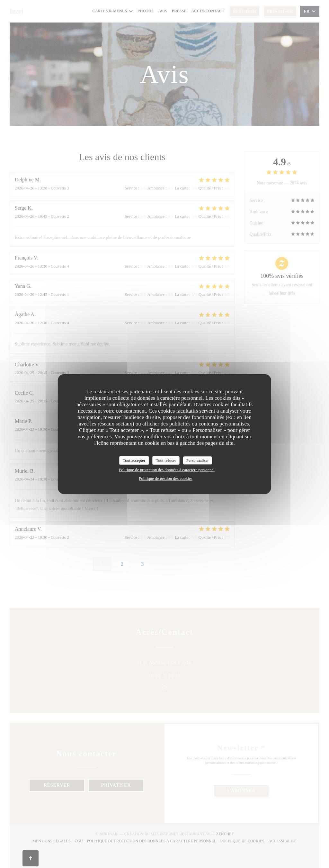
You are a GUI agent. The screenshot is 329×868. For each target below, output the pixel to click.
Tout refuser (166, 460)
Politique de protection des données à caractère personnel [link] (167, 470)
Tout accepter (134, 460)
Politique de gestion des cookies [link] (166, 478)
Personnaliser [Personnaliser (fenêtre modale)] (198, 460)
